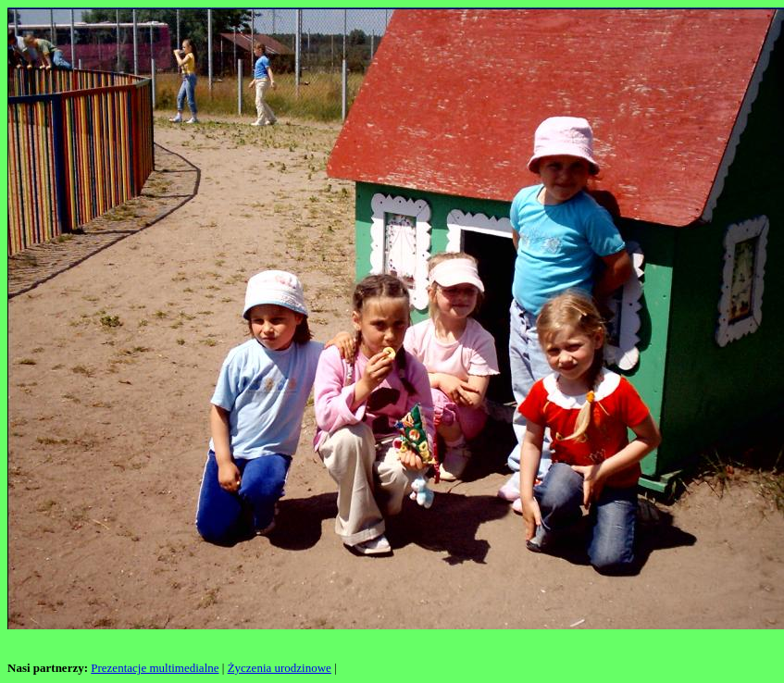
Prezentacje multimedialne (155, 668)
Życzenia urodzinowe (280, 668)
